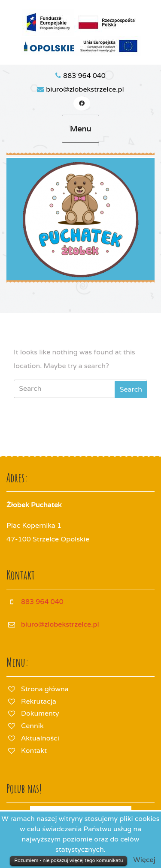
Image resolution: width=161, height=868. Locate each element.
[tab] (131, 389)
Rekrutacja (39, 701)
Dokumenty (40, 713)
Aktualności (40, 738)
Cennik (32, 726)
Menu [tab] (81, 129)
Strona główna (45, 689)
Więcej (144, 860)
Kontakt (34, 751)
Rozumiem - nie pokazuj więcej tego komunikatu (68, 860)
